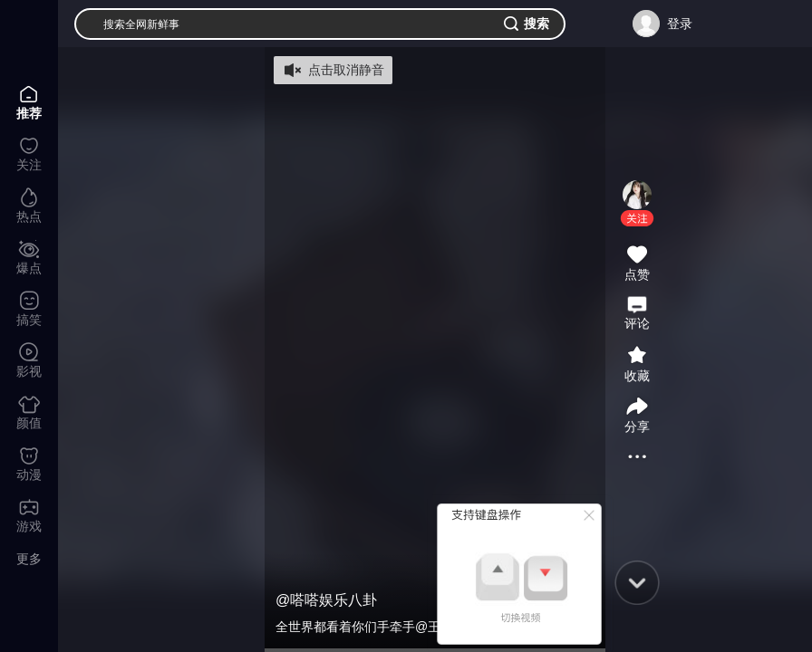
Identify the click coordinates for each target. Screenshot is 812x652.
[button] (637, 218)
